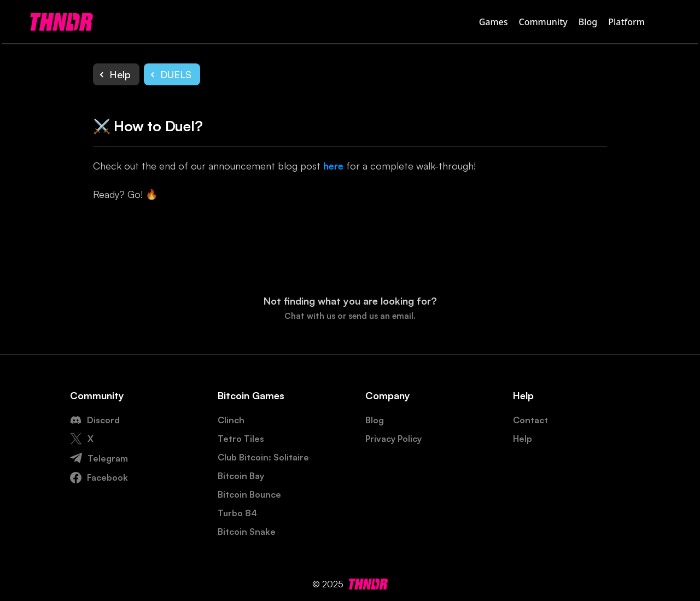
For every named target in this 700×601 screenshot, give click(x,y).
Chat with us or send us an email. (350, 316)
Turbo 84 (237, 513)
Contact (530, 420)
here (333, 166)
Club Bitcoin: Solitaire (263, 457)
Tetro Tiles (241, 439)
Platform (626, 22)
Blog (588, 22)
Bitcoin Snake (247, 532)
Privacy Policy (393, 439)
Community (543, 22)
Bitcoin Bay (241, 476)
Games (494, 22)
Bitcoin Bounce (249, 494)
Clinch (231, 420)
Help (523, 439)
